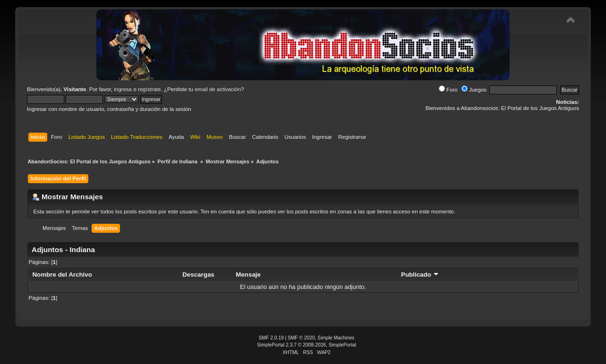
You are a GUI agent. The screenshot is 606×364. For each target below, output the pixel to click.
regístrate (149, 89)
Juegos (474, 90)
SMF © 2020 (301, 338)
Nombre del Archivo (62, 275)
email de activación (218, 89)
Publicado (420, 275)
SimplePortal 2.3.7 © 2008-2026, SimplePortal (307, 345)
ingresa (123, 89)
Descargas (198, 275)
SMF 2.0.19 (271, 338)
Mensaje (248, 275)
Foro (448, 90)
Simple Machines (336, 338)
